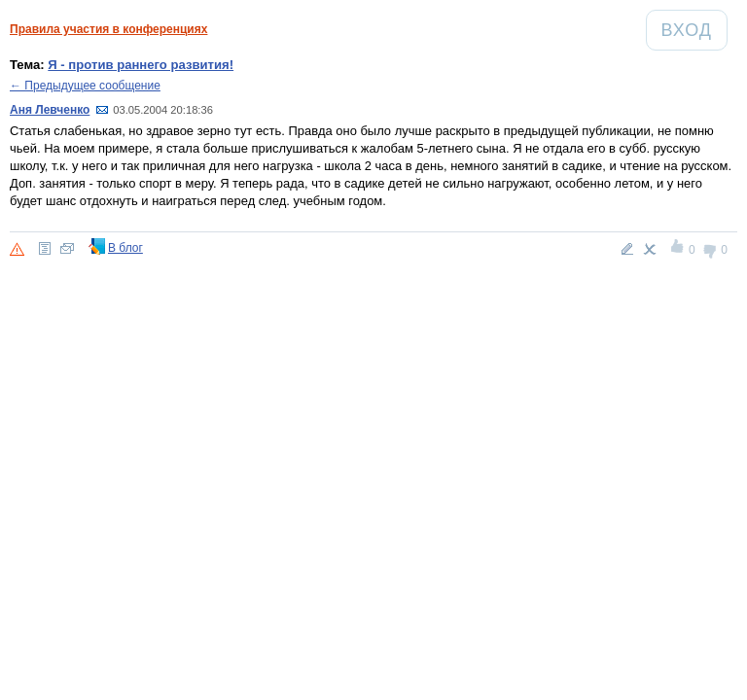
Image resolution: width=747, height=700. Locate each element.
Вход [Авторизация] (694, 30)
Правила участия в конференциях (108, 29)
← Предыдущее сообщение (85, 86)
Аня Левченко (50, 110)
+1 (678, 249)
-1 (711, 249)
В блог (125, 248)
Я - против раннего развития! (141, 65)
